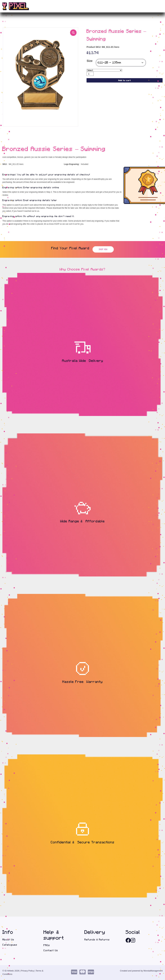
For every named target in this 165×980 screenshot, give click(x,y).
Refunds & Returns (97, 940)
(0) (156, 6)
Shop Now (103, 249)
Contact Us (51, 950)
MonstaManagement (153, 971)
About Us (8, 940)
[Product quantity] (90, 74)
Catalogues (10, 945)
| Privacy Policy (27, 971)
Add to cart (125, 80)
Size (90, 61)
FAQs (47, 945)
